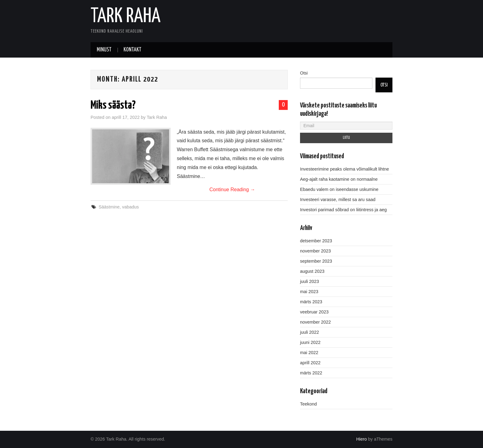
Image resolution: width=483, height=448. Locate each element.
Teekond (308, 404)
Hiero (361, 439)
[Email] (346, 126)
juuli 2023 (310, 281)
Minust (104, 50)
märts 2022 (311, 373)
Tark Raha (126, 17)
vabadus (130, 207)
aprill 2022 (310, 363)
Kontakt (132, 50)
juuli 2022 (310, 332)
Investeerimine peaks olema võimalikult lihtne (345, 169)
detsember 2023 (316, 241)
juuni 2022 (310, 342)
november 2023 (315, 251)
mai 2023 (309, 292)
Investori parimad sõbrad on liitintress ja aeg (343, 210)
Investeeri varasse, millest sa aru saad (338, 200)
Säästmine (109, 207)
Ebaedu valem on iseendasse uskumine (339, 189)
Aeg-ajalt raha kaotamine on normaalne (339, 179)
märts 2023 (311, 302)
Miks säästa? (113, 106)
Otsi (304, 73)
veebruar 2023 (314, 312)
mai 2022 (309, 353)
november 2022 (315, 322)
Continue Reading (232, 190)
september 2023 (316, 261)
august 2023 (312, 271)
